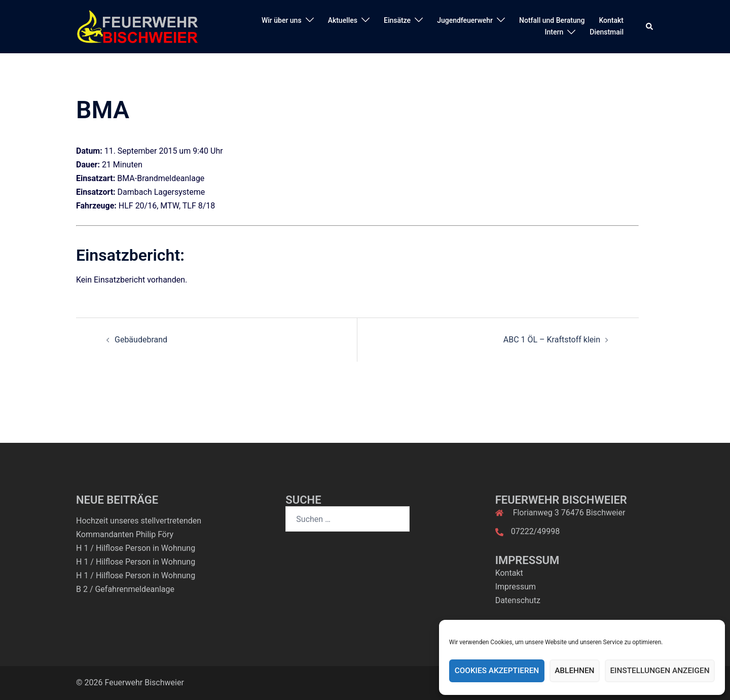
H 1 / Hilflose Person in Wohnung (136, 548)
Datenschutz (518, 600)
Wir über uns (282, 20)
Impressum (516, 587)
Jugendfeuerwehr (465, 20)
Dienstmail (607, 32)
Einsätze (397, 20)
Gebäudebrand (141, 340)
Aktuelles (343, 20)
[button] (650, 26)
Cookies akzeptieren (500, 671)
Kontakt (611, 20)
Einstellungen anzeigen (661, 671)
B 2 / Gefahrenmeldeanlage (125, 589)
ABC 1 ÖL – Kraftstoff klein (552, 340)
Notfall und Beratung (552, 20)
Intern (554, 32)
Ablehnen (576, 671)
